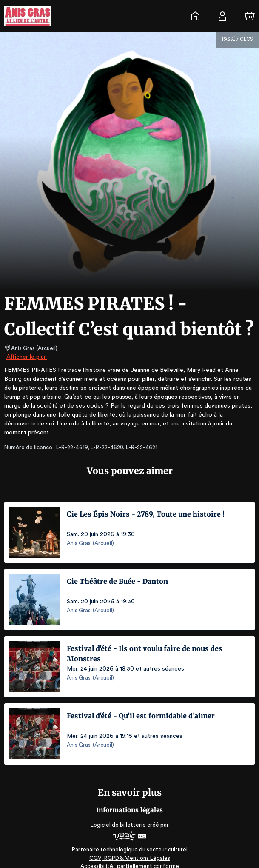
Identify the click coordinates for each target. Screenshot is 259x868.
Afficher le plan (26, 357)
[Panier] (250, 16)
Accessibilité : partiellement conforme (129, 857)
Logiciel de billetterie (119, 816)
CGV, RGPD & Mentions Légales (130, 849)
